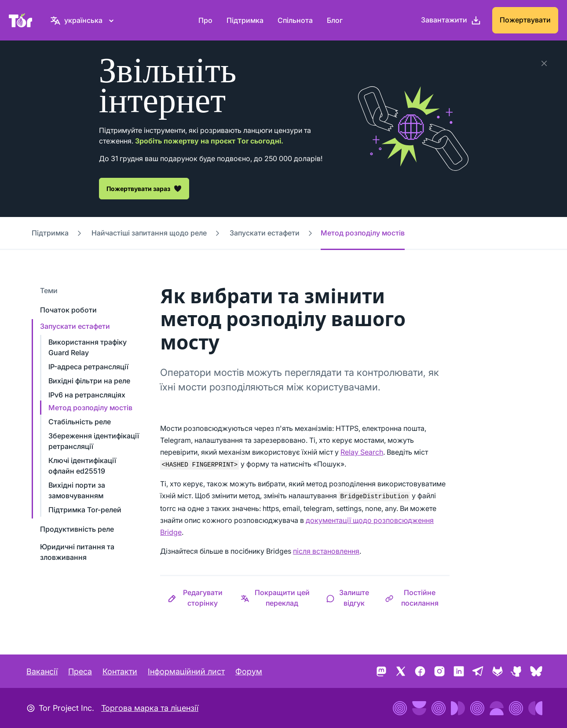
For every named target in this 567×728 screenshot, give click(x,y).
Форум (249, 671)
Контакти (120, 671)
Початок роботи (68, 310)
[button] (196, 598)
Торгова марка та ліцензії (150, 708)
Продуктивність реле (77, 529)
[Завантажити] (451, 20)
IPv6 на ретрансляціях (87, 395)
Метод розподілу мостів (90, 408)
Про (205, 20)
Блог (335, 20)
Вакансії (42, 671)
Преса (80, 671)
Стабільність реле (80, 422)
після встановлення (326, 551)
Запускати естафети (265, 233)
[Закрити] (544, 63)
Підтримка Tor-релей (85, 510)
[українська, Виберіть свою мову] (83, 20)
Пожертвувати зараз (144, 188)
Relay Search (362, 452)
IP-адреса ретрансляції (88, 367)
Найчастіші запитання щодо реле (149, 233)
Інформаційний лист (186, 671)
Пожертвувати (525, 20)
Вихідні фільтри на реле (89, 381)
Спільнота (295, 20)
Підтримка (245, 20)
